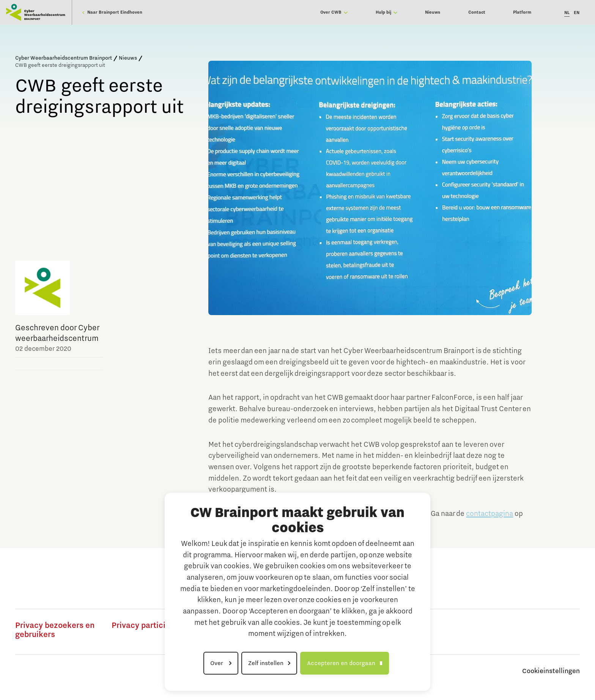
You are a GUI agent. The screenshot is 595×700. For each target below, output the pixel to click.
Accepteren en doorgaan (341, 663)
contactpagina (490, 514)
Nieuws (128, 58)
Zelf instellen (266, 663)
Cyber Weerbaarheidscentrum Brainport (64, 58)
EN (577, 13)
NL (567, 13)
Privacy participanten (151, 626)
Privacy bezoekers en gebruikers (55, 630)
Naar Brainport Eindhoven (112, 12)
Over (217, 663)
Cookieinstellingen (551, 671)
